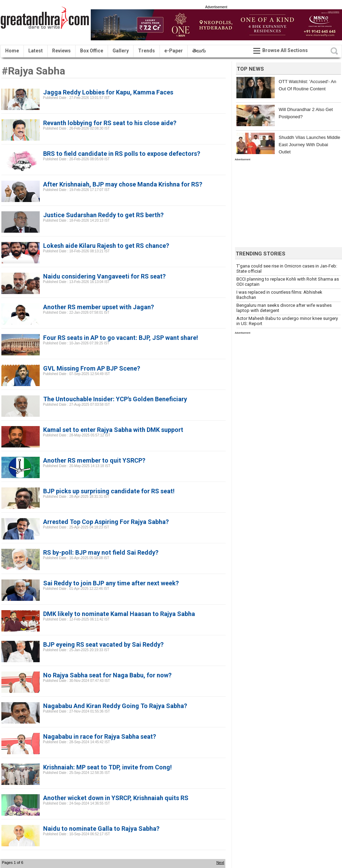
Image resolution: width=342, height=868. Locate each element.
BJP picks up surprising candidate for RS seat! (109, 491)
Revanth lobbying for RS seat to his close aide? (110, 123)
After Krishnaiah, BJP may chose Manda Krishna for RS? (123, 184)
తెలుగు (199, 51)
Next (220, 862)
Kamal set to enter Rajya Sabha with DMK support (113, 430)
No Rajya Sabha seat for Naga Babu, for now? (107, 675)
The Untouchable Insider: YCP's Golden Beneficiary (115, 399)
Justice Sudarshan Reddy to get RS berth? (103, 215)
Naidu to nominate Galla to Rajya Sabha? (101, 829)
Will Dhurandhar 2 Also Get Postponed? (306, 113)
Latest (36, 51)
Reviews (61, 51)
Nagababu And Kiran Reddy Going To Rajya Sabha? (115, 706)
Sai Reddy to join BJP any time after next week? (111, 583)
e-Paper (174, 51)
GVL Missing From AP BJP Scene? (92, 368)
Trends (146, 51)
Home (12, 51)
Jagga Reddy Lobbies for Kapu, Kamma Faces (108, 92)
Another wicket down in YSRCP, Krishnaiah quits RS (116, 798)
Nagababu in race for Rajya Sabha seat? (100, 736)
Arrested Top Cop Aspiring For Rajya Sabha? (106, 522)
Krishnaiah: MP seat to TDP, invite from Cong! (108, 767)
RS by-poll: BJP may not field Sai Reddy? (101, 552)
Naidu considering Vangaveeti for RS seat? (104, 276)
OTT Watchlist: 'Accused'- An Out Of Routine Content (308, 85)
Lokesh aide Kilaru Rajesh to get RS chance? (106, 246)
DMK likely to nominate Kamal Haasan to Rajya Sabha (119, 614)
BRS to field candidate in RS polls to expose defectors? (122, 154)
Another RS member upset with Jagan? (99, 307)
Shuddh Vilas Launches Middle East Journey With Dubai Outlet (310, 145)
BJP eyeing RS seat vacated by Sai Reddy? (103, 644)
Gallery (121, 51)
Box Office (92, 51)
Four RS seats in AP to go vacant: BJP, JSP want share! (121, 338)
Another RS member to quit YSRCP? (94, 460)
